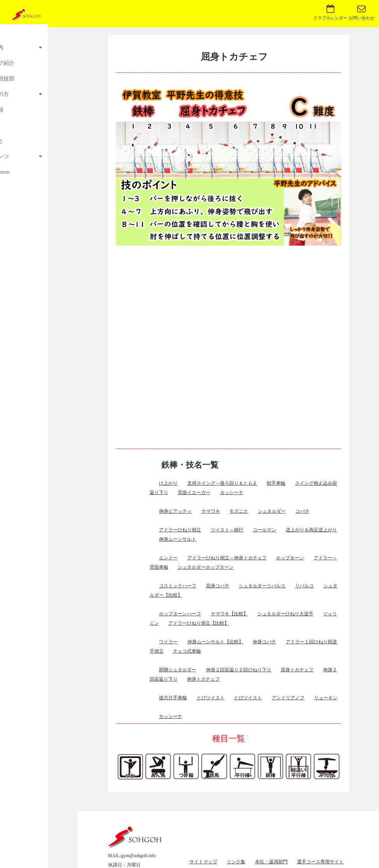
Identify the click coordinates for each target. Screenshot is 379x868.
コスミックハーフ (178, 586)
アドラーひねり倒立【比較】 (199, 623)
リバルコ (304, 586)
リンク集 (236, 862)
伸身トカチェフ (203, 679)
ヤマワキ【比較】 (229, 614)
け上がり (168, 483)
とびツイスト (211, 698)
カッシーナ (232, 493)
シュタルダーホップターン (206, 567)
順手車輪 (276, 483)
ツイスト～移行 (227, 530)
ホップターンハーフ (180, 614)
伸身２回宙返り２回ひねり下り (239, 670)
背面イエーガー (194, 493)
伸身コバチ (264, 642)
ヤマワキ (211, 511)
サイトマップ (203, 862)
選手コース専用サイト (320, 862)
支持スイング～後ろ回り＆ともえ (222, 483)
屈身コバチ (218, 586)
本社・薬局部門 (271, 862)
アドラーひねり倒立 (180, 530)
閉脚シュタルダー (178, 670)
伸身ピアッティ (175, 511)
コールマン (264, 530)
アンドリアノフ (288, 698)
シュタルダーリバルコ (262, 586)
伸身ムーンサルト (178, 539)
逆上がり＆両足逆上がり (311, 530)
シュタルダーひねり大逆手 (285, 614)
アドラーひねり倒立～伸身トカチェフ (227, 558)
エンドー (168, 558)
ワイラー (168, 642)
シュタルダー (272, 511)
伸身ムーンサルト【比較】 (215, 642)
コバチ (302, 511)
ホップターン (290, 558)
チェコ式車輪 (187, 651)
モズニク (239, 511)
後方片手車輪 (173, 698)
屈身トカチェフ (297, 670)
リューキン (326, 698)
